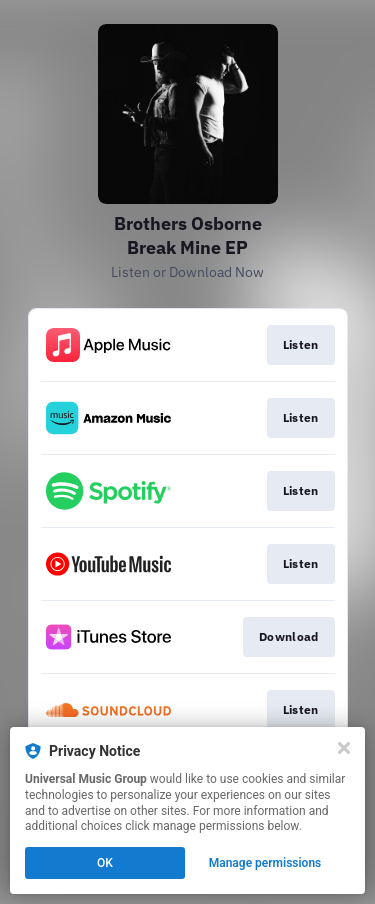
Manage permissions (265, 863)
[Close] (344, 748)
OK (105, 863)
